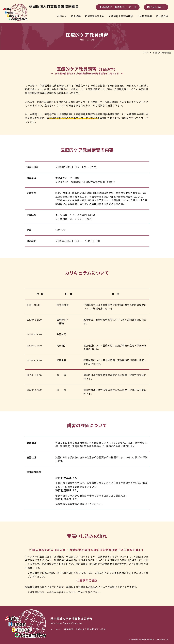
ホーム (146, 53)
